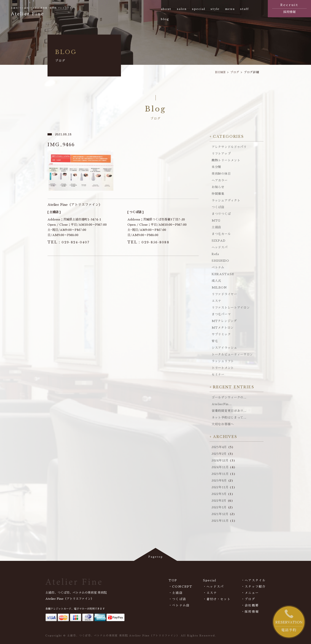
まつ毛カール (221, 234)
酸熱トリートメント (226, 160)
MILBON (219, 287)
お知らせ (218, 187)
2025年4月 (219, 447)
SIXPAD (218, 241)
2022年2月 (219, 501)
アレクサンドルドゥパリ (229, 147)
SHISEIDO (220, 261)
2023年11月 (220, 474)
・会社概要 (250, 605)
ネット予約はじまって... (229, 417)
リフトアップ (221, 154)
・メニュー (250, 593)
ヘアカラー (220, 180)
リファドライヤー (224, 294)
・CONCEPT (181, 587)
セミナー (218, 374)
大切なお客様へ (223, 424)
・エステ (210, 593)
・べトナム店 (179, 605)
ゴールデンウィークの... (229, 397)
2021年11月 (220, 521)
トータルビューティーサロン (232, 354)
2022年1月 (219, 507)
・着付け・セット (217, 599)
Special (210, 580)
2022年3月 (219, 494)
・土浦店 (176, 593)
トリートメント (223, 368)
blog (165, 19)
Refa (215, 254)
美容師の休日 (221, 174)
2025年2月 (219, 454)
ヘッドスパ (220, 247)
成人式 (216, 281)
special (199, 9)
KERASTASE (223, 274)
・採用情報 (250, 612)
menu (230, 9)
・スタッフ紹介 (253, 587)
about (166, 9)
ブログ (235, 72)
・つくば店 (177, 599)
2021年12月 (220, 514)
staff (245, 9)
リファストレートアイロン (231, 308)
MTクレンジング (224, 321)
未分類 (216, 167)
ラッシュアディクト (226, 200)
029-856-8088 (148, 242)
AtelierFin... (222, 404)
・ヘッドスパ (213, 587)
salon (182, 9)
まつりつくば (221, 214)
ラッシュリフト (223, 361)
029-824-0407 (68, 242)
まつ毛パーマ (221, 314)
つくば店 (218, 207)
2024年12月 (220, 460)
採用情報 (289, 8)
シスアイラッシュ (224, 348)
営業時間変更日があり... (229, 411)
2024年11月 (220, 467)
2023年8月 (219, 481)
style (215, 9)
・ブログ (248, 599)
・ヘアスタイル (253, 580)
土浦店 (216, 227)
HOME (220, 72)
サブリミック (221, 334)
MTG (216, 220)
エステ (216, 301)
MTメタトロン (223, 328)
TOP (173, 580)
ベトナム (218, 267)
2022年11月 (220, 487)
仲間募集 (218, 194)
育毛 (215, 341)
